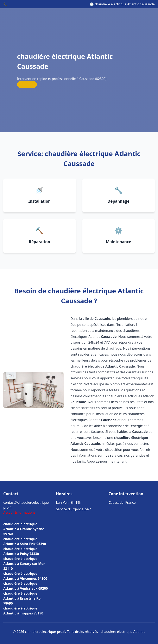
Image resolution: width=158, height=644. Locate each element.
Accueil (9, 512)
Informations (25, 512)
